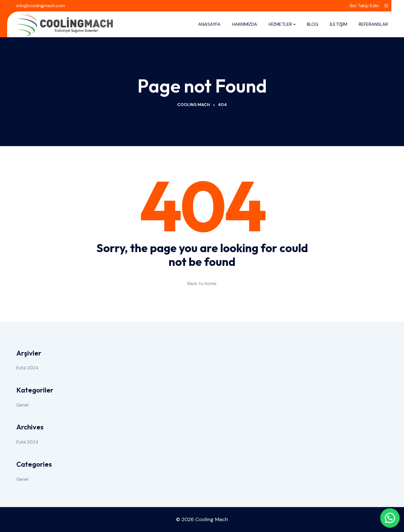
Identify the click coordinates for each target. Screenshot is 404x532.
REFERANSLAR (373, 24)
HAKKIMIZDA (245, 24)
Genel (22, 405)
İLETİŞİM (338, 24)
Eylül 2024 (27, 368)
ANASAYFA (209, 24)
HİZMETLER (280, 24)
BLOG (313, 24)
